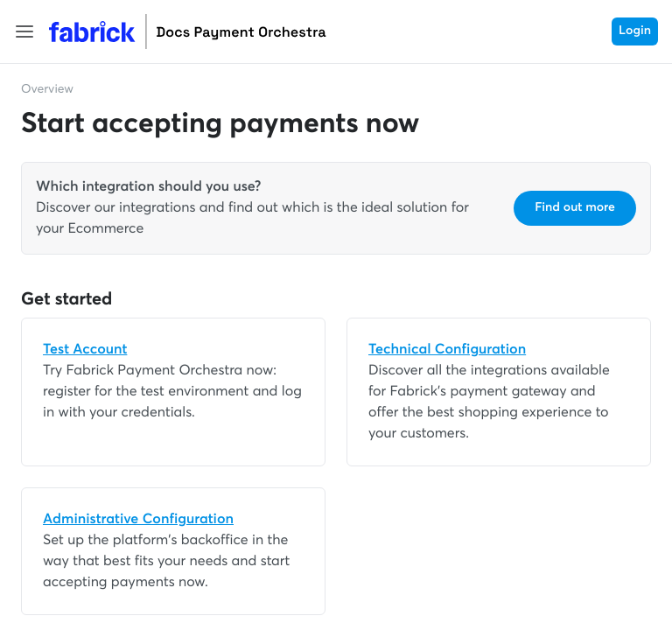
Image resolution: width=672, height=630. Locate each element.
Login (635, 31)
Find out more (575, 208)
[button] (24, 31)
